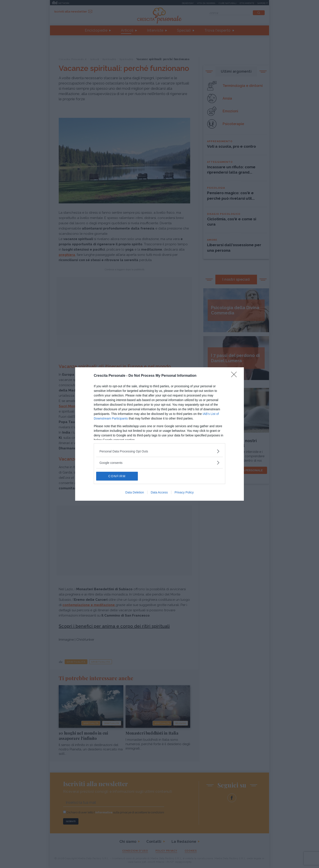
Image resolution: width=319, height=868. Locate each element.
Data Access (159, 492)
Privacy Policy (184, 492)
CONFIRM (117, 476)
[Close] (235, 376)
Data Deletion (135, 492)
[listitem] (159, 451)
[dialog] (159, 434)
